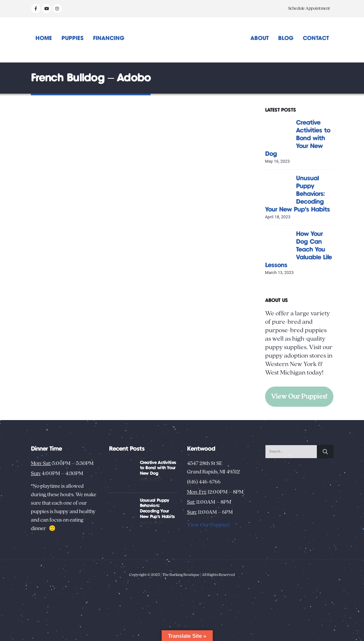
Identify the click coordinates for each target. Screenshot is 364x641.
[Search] (325, 452)
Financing (109, 38)
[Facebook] (36, 8)
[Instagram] (57, 8)
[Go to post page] (279, 132)
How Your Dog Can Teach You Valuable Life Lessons (298, 250)
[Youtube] (47, 8)
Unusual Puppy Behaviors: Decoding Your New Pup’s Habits (297, 194)
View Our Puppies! (299, 396)
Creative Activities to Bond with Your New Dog (298, 138)
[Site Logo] (182, 40)
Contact (316, 38)
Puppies (73, 38)
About (260, 38)
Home (44, 38)
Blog (286, 38)
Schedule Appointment (309, 8)
